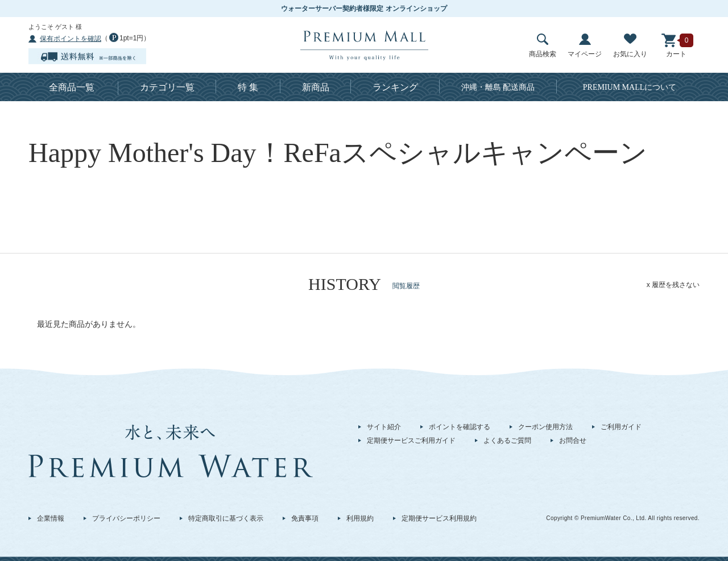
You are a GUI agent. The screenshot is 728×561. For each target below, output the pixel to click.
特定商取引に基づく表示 (226, 518)
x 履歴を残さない (673, 285)
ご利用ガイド (621, 427)
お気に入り (630, 46)
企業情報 (51, 518)
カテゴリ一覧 (167, 87)
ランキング (395, 87)
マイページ (585, 46)
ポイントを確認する (460, 427)
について (630, 87)
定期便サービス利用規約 (439, 518)
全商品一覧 (72, 87)
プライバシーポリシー (126, 518)
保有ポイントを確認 (71, 39)
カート (676, 46)
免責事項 (305, 518)
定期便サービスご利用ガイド (411, 441)
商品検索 (543, 46)
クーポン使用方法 (545, 427)
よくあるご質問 (507, 441)
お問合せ (573, 441)
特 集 (248, 87)
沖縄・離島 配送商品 (498, 87)
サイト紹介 (384, 427)
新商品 (316, 87)
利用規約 (360, 518)
